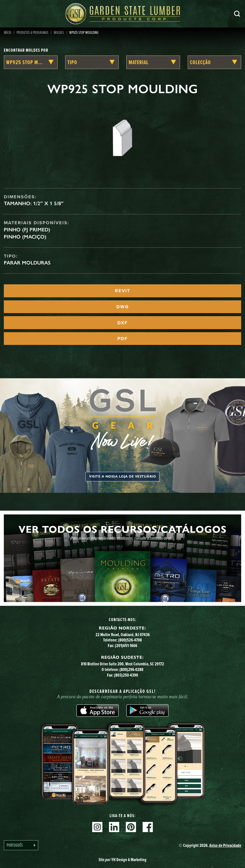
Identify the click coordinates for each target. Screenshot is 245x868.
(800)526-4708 (130, 640)
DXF (122, 323)
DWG (123, 307)
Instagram (97, 827)
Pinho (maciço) (25, 237)
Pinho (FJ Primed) (27, 230)
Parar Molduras (27, 263)
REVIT (122, 291)
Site (122, 859)
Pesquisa (237, 14)
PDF (122, 339)
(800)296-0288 (131, 669)
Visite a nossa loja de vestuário (122, 477)
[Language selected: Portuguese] (21, 845)
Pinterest (131, 827)
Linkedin (114, 827)
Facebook (148, 827)
